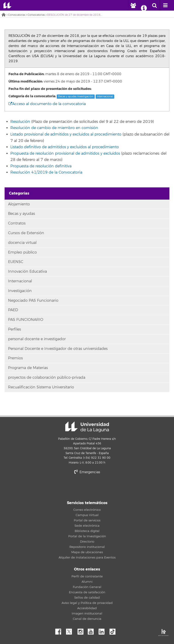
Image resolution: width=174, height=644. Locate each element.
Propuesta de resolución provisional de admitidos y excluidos (65, 154)
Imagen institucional (87, 614)
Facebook (60, 630)
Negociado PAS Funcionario (33, 301)
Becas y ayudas (21, 214)
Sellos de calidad (87, 598)
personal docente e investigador (37, 339)
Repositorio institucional (87, 547)
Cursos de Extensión (26, 233)
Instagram (82, 630)
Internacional (105, 96)
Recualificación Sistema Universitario (41, 387)
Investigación (20, 291)
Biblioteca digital (87, 531)
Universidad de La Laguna (7, 5)
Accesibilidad (87, 608)
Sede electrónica (87, 526)
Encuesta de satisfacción (87, 592)
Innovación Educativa (27, 272)
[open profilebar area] (133, 5)
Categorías (19, 193)
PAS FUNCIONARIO (26, 320)
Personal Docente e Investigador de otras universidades (58, 349)
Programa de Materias (28, 368)
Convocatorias (17, 15)
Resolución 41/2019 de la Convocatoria (46, 172)
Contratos (17, 223)
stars (87, 488)
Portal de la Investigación (87, 536)
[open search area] (154, 5)
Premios (15, 358)
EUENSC (16, 262)
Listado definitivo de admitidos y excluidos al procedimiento (65, 147)
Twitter (71, 630)
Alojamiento (19, 204)
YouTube (92, 630)
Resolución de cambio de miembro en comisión (54, 128)
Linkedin (103, 630)
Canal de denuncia (87, 619)
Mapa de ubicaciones (87, 552)
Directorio (87, 542)
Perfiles (14, 329)
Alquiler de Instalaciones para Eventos (87, 558)
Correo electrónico (87, 510)
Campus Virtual (87, 515)
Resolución (20, 122)
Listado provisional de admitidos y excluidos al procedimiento (66, 134)
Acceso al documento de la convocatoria (47, 104)
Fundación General (87, 587)
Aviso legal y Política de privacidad (87, 603)
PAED (13, 310)
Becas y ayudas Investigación (76, 96)
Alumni (87, 582)
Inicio (3, 15)
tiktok (114, 630)
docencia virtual (22, 243)
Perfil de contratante (87, 576)
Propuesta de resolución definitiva (41, 166)
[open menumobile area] (165, 5)
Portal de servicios (87, 520)
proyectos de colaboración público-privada (47, 378)
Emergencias (87, 472)
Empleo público (22, 252)
